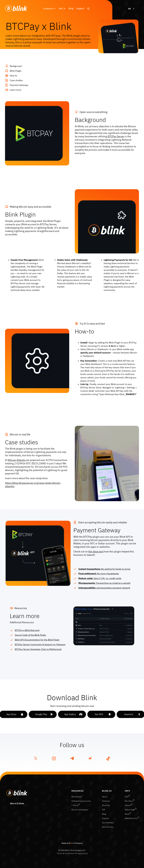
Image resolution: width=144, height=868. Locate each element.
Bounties (106, 805)
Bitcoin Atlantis (17, 460)
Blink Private (108, 827)
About (105, 797)
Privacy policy (82, 853)
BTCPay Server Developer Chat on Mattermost (38, 649)
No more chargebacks (99, 573)
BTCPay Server (116, 136)
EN (129, 9)
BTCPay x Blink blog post (27, 630)
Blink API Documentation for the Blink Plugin (37, 640)
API (104, 810)
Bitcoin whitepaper (80, 810)
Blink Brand (76, 797)
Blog (71, 8)
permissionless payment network (104, 588)
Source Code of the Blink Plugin (30, 635)
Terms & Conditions (65, 853)
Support (80, 8)
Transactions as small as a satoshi (104, 583)
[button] (49, 9)
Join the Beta (108, 823)
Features (106, 801)
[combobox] (132, 9)
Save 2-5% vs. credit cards (100, 578)
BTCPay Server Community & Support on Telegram (40, 644)
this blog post (96, 552)
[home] (16, 8)
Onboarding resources (81, 801)
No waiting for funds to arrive (104, 569)
